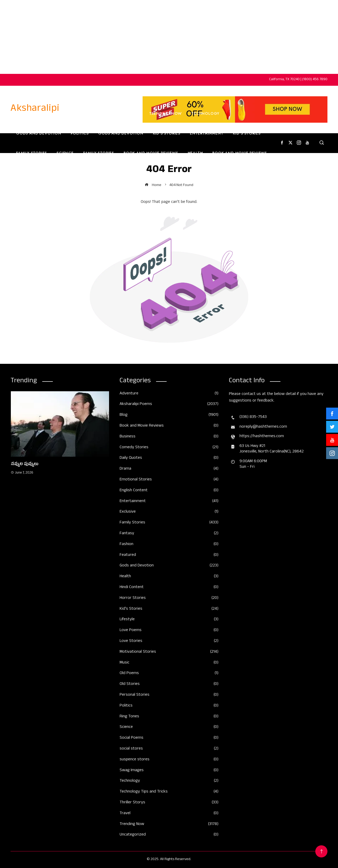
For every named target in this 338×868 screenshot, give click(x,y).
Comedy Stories (169, 448)
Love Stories (169, 642)
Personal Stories (169, 695)
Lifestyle (169, 620)
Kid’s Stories (167, 133)
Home (20, 113)
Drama (169, 469)
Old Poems (169, 674)
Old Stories (169, 685)
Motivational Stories (169, 652)
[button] (49, 533)
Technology (205, 113)
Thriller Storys (169, 803)
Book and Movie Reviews (151, 153)
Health (195, 153)
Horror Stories (169, 598)
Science (65, 153)
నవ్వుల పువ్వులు (25, 465)
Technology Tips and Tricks (169, 792)
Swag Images (169, 771)
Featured (169, 555)
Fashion (145, 173)
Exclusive (169, 512)
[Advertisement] (169, 37)
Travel (24, 173)
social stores (169, 749)
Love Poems (169, 631)
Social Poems (169, 738)
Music (169, 663)
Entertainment (207, 133)
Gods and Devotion (39, 133)
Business (130, 113)
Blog (169, 415)
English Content (60, 173)
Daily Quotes (169, 458)
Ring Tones (169, 717)
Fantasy (169, 534)
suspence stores (169, 760)
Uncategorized (169, 835)
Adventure (169, 394)
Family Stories (32, 153)
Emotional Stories (169, 480)
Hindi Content (169, 588)
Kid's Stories (169, 609)
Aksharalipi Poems (169, 405)
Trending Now (95, 113)
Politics (80, 133)
